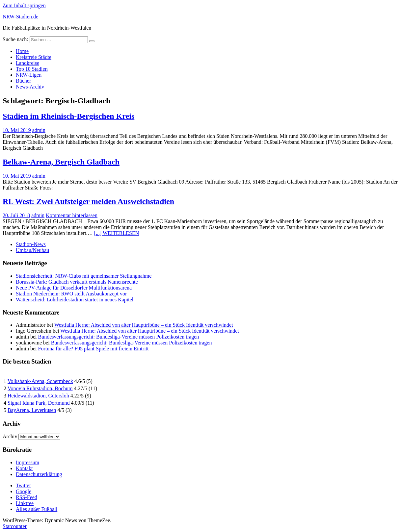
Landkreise (27, 63)
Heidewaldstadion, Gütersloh (38, 396)
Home (22, 51)
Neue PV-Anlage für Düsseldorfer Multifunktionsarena (74, 288)
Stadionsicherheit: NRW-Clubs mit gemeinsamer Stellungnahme (84, 276)
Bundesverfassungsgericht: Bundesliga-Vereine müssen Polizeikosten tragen (119, 337)
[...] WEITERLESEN (117, 233)
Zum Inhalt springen (24, 5)
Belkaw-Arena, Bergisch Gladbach (61, 162)
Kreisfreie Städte (34, 57)
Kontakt (24, 468)
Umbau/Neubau (32, 250)
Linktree (25, 503)
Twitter (23, 485)
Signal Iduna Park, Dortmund (39, 403)
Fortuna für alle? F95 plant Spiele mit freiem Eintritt (94, 349)
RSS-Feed (27, 497)
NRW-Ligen (29, 75)
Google (24, 491)
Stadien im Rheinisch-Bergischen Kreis (68, 116)
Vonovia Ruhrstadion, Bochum (40, 388)
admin (39, 130)
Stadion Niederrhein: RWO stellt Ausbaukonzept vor (71, 294)
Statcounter (15, 526)
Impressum (27, 462)
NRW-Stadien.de (20, 17)
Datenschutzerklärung (39, 474)
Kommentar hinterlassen (72, 215)
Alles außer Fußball (37, 509)
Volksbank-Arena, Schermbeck (40, 381)
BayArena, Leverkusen (32, 410)
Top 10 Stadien (32, 69)
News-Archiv (30, 87)
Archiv (10, 436)
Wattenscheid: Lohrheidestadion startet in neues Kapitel (75, 300)
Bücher (23, 81)
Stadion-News (31, 244)
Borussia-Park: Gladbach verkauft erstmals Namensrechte (77, 282)
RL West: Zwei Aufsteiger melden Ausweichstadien (88, 201)
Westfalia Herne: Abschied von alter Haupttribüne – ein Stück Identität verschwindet (144, 325)
